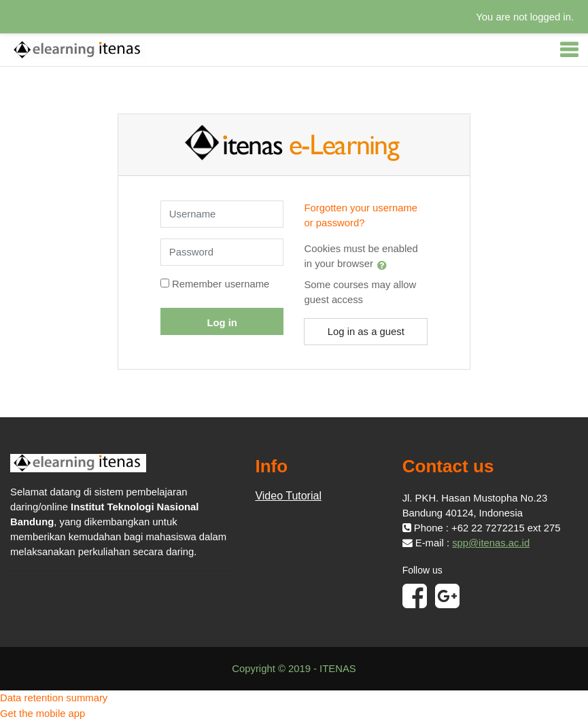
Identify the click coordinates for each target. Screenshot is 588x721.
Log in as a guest (366, 332)
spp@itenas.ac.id (491, 543)
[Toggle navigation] (569, 50)
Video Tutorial (288, 496)
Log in (222, 323)
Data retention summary (54, 698)
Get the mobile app (42, 714)
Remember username (221, 284)
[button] (385, 265)
